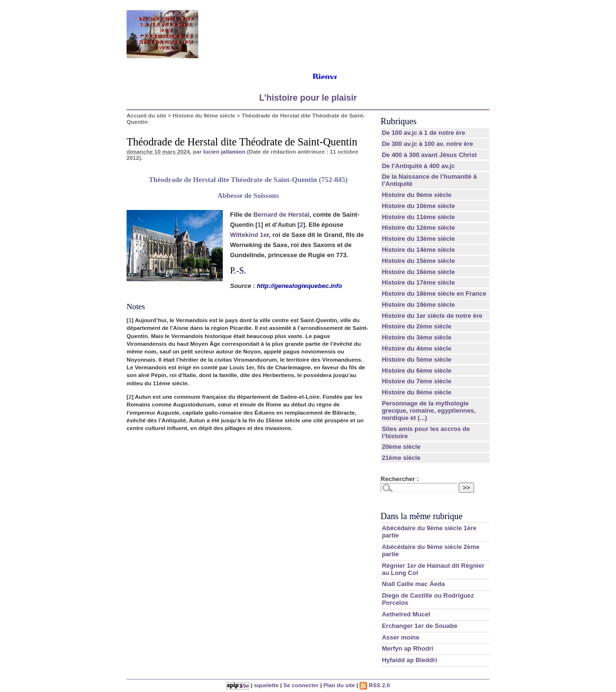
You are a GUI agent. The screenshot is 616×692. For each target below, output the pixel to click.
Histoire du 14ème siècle (418, 250)
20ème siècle (401, 447)
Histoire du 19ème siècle (418, 305)
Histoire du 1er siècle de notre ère (432, 316)
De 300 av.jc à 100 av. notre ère (427, 144)
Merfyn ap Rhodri (407, 648)
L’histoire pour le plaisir (308, 98)
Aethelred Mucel (406, 614)
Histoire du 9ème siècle (204, 115)
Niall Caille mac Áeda (413, 584)
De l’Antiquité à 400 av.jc (418, 166)
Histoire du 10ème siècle (418, 206)
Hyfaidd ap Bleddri (409, 660)
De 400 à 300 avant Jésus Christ (429, 155)
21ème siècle (401, 458)
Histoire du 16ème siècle (418, 272)
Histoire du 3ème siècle (417, 337)
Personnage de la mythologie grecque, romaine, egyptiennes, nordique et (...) (429, 411)
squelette (266, 685)
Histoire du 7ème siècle (417, 381)
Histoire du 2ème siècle (417, 326)
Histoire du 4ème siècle (417, 348)
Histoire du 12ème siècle (418, 228)
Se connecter (301, 685)
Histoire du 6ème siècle (417, 371)
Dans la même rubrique (422, 516)
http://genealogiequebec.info (300, 286)
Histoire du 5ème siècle (417, 359)
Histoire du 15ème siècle (418, 261)
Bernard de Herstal (281, 215)
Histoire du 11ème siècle (418, 217)
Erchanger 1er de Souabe (419, 626)
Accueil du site (147, 115)
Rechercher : (400, 479)
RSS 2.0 (375, 685)
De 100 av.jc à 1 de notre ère (423, 133)
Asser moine (400, 637)
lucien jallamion (224, 151)
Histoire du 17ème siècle (418, 282)
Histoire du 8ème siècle (417, 392)
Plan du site (339, 685)
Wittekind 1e (248, 235)
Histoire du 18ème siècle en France (434, 294)
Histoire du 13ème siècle (418, 239)
